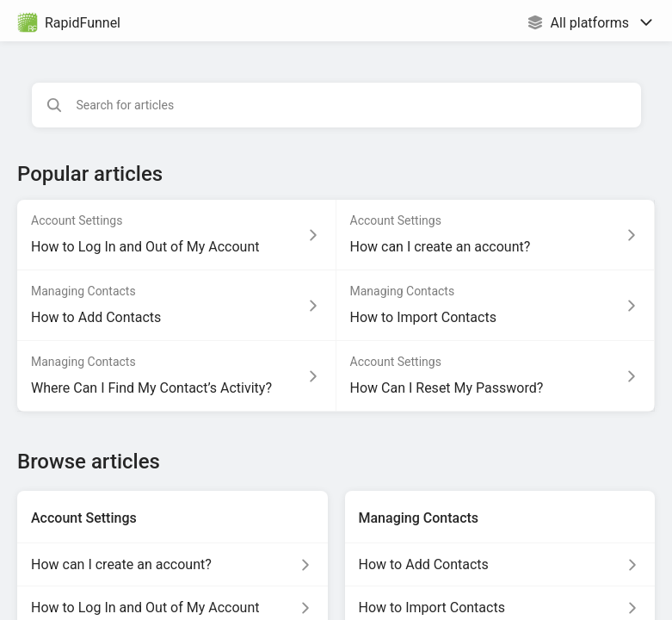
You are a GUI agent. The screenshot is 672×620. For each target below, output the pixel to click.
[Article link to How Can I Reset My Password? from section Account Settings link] (496, 376)
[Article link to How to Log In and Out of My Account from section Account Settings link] (177, 235)
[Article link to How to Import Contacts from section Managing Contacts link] (496, 306)
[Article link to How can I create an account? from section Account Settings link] (496, 235)
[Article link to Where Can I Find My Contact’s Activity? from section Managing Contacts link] (177, 376)
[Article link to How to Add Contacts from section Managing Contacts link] (177, 306)
